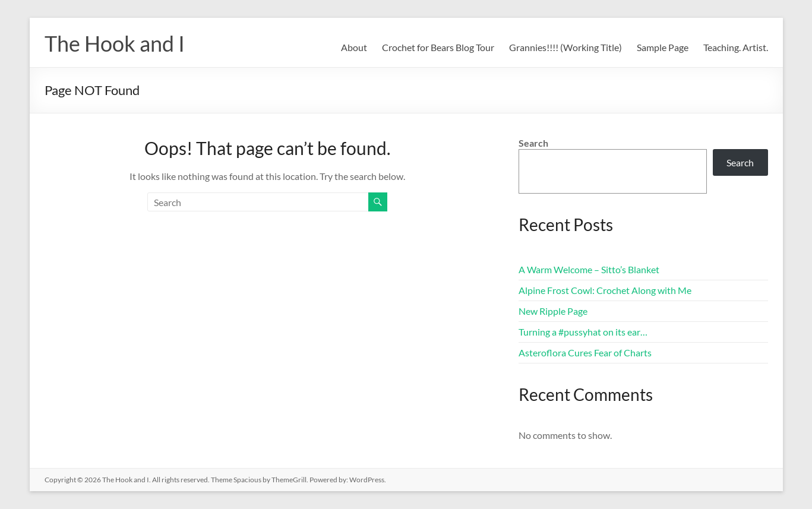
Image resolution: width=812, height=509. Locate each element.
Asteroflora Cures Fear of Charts (585, 352)
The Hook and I (115, 43)
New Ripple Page (553, 311)
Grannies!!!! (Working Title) (565, 47)
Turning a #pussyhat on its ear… (583, 332)
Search (533, 143)
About (354, 47)
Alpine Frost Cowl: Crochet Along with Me (605, 290)
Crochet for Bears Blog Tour (438, 47)
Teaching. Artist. (736, 47)
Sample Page (663, 47)
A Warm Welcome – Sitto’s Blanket (589, 269)
